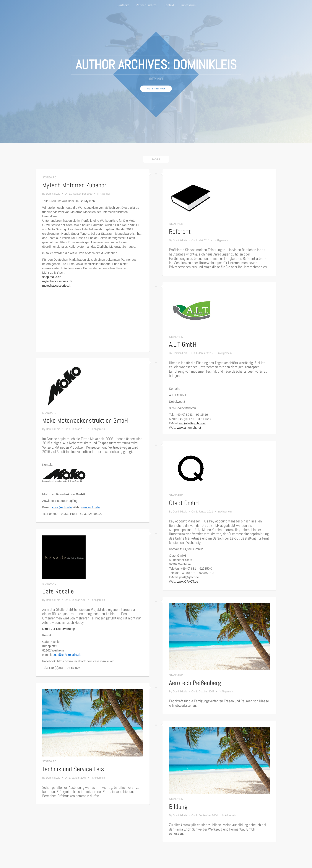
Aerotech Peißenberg (195, 683)
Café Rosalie (58, 591)
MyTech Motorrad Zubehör (74, 185)
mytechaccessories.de (57, 281)
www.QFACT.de (187, 582)
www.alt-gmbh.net (189, 428)
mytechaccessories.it (56, 286)
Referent (180, 232)
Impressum (188, 5)
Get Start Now (156, 89)
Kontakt (169, 5)
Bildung (178, 807)
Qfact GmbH (184, 503)
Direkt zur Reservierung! (59, 629)
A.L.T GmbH (183, 344)
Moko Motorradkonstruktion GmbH (85, 420)
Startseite (123, 5)
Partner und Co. (147, 5)
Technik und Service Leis (73, 769)
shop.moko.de (52, 277)
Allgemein (105, 194)
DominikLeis (53, 194)
